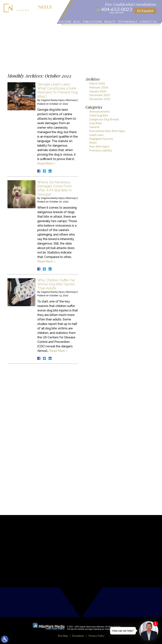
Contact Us (148, 22)
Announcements (99, 111)
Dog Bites (96, 123)
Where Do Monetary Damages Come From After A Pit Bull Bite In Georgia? (54, 188)
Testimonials (127, 22)
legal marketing (95, 629)
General (94, 127)
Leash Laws (96, 135)
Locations (63, 22)
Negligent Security (101, 139)
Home (10, 22)
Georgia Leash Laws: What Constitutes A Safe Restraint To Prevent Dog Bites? (58, 90)
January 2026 (98, 91)
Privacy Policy (96, 636)
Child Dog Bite (99, 115)
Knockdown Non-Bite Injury (107, 131)
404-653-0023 (117, 10)
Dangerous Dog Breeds (104, 119)
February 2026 (99, 87)
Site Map (63, 636)
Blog (77, 22)
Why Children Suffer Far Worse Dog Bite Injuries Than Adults (56, 284)
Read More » (46, 163)
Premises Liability (101, 150)
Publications (92, 22)
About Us (22, 22)
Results (110, 22)
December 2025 (100, 95)
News (93, 142)
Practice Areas (42, 22)
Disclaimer (78, 636)
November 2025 (100, 99)
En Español (145, 11)
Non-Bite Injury (99, 146)
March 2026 (97, 83)
